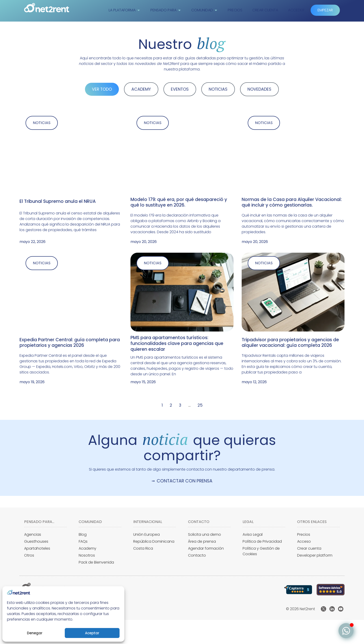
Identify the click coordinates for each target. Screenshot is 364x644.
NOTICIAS (218, 89)
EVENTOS (180, 89)
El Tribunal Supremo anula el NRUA (58, 202)
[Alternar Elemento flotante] (346, 631)
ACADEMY (141, 89)
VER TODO (102, 89)
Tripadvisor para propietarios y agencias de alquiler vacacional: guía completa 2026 (290, 343)
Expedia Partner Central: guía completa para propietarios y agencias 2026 (70, 343)
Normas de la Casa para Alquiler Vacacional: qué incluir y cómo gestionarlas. (292, 203)
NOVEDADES (259, 89)
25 (200, 406)
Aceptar (92, 633)
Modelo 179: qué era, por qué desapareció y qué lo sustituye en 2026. (179, 203)
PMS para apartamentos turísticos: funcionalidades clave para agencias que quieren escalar (177, 344)
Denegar (35, 633)
